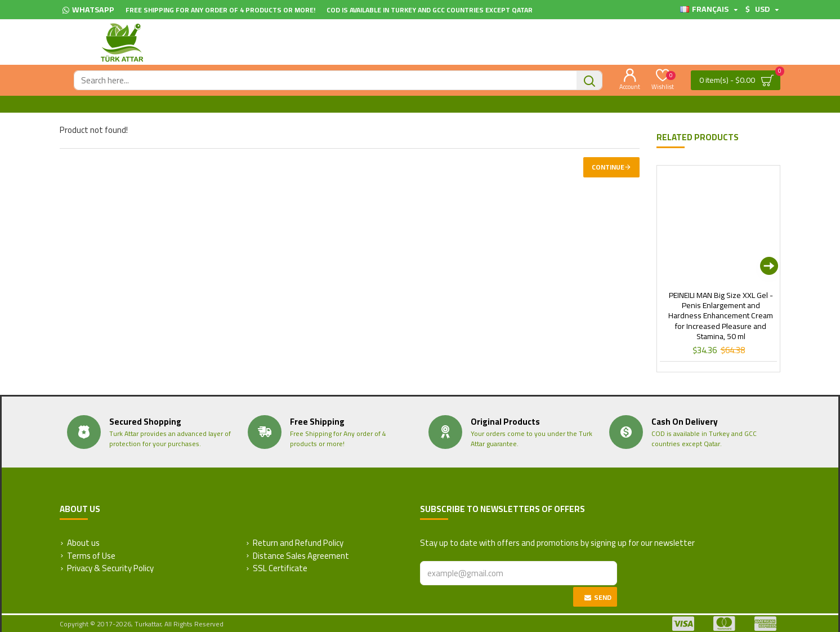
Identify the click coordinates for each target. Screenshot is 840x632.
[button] (769, 266)
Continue (608, 167)
